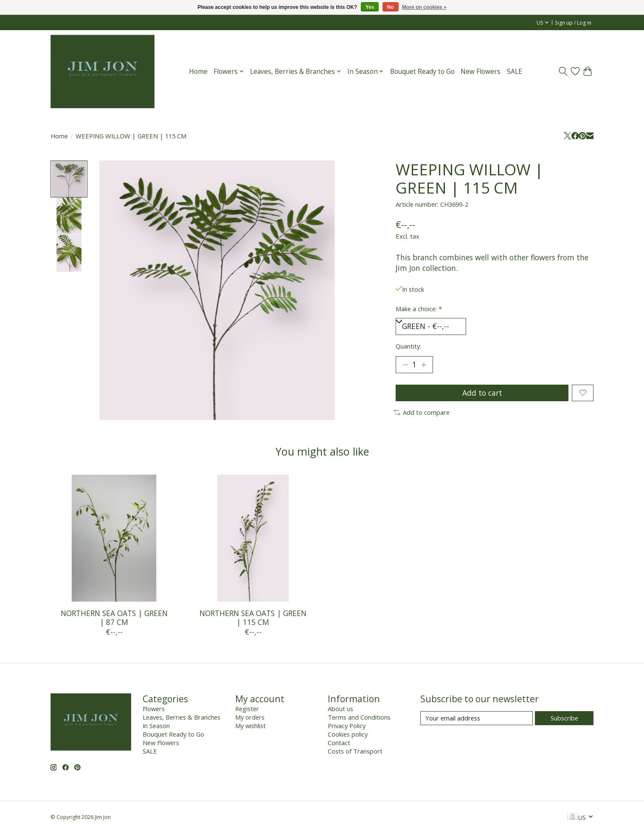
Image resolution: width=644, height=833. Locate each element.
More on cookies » (424, 7)
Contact (339, 743)
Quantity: (408, 346)
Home (198, 72)
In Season (156, 726)
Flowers (154, 709)
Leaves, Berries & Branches (181, 717)
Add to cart (482, 393)
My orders (250, 717)
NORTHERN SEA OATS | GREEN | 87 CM (114, 618)
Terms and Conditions (359, 717)
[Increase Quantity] (424, 365)
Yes (370, 7)
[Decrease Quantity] (405, 365)
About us (340, 709)
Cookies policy (348, 734)
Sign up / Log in (573, 23)
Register (247, 709)
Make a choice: (419, 309)
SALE (515, 72)
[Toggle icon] (563, 71)
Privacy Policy (347, 726)
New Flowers (481, 72)
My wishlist (250, 726)
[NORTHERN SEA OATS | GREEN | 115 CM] (252, 538)
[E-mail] (477, 718)
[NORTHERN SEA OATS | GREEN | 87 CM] (114, 538)
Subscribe (564, 718)
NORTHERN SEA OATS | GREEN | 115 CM (253, 618)
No (391, 7)
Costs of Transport (355, 751)
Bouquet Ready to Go (422, 72)
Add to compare (422, 412)
